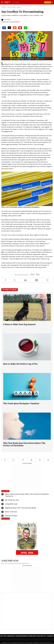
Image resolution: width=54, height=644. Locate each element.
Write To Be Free (11, 512)
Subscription (34, 636)
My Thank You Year (12, 500)
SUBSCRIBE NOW (10, 561)
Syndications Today (38, 642)
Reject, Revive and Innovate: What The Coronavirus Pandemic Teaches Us (27, 495)
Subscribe (48, 2)
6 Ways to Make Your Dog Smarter (20, 324)
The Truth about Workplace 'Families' (21, 404)
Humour (20, 636)
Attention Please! (11, 516)
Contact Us (44, 636)
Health (14, 636)
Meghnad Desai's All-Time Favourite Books (21, 508)
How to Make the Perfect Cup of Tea (20, 364)
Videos (26, 636)
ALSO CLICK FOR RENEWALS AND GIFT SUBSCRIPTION (15, 564)
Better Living (6, 636)
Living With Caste (11, 504)
